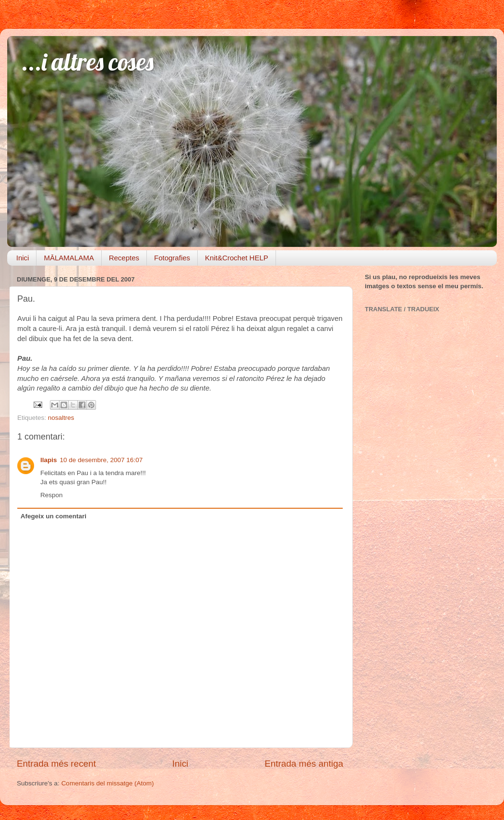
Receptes (124, 258)
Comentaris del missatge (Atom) (108, 783)
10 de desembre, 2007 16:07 (102, 460)
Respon (52, 495)
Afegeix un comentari (54, 516)
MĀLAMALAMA (69, 258)
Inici (23, 258)
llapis (49, 460)
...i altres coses (88, 62)
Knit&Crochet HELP (237, 258)
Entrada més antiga (304, 764)
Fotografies (172, 258)
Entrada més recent (56, 764)
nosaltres (61, 418)
